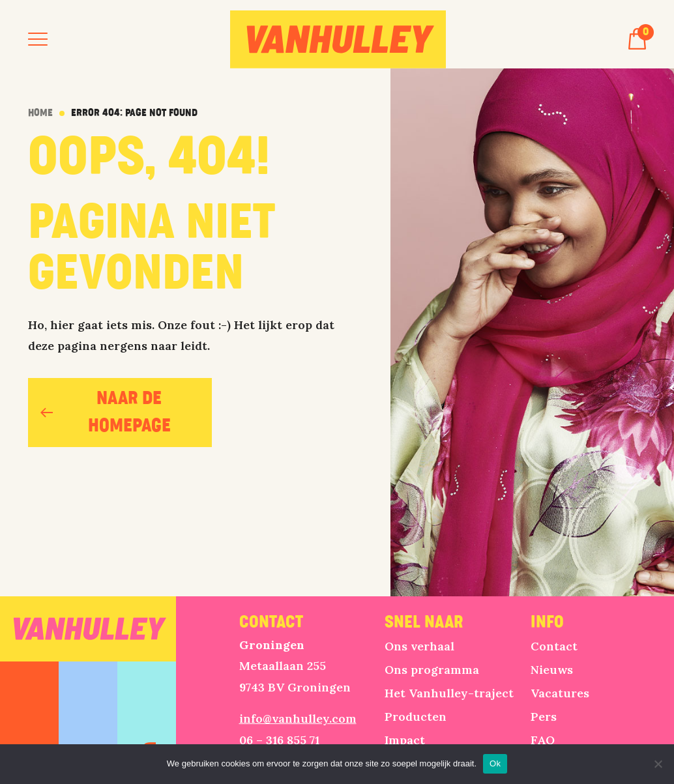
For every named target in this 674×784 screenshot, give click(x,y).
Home (40, 113)
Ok (495, 763)
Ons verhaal (419, 646)
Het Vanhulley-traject (449, 693)
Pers (544, 717)
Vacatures (560, 693)
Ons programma (432, 670)
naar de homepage (106, 412)
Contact (554, 646)
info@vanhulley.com (298, 719)
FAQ (543, 740)
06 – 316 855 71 (279, 740)
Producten (416, 717)
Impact (405, 740)
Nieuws (552, 670)
